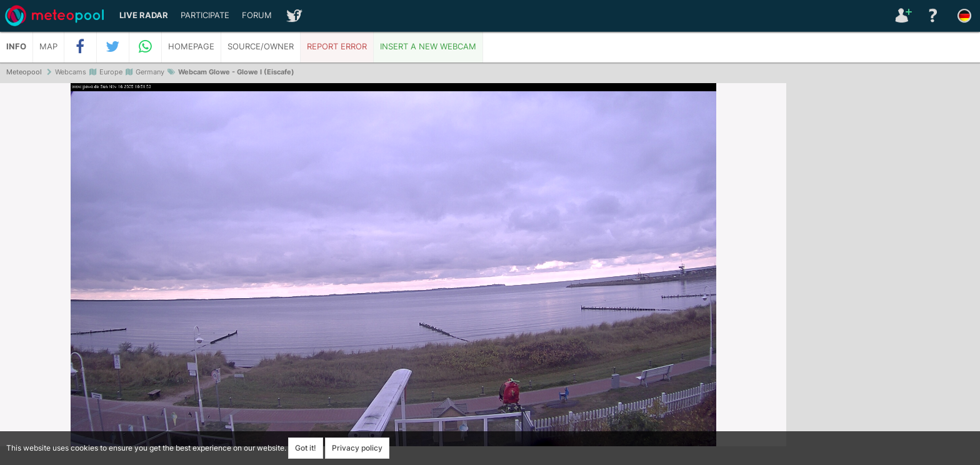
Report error (337, 47)
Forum (257, 15)
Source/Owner (261, 47)
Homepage (191, 47)
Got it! (306, 448)
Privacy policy (357, 448)
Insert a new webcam (428, 47)
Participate (205, 15)
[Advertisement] (883, 275)
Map (48, 47)
